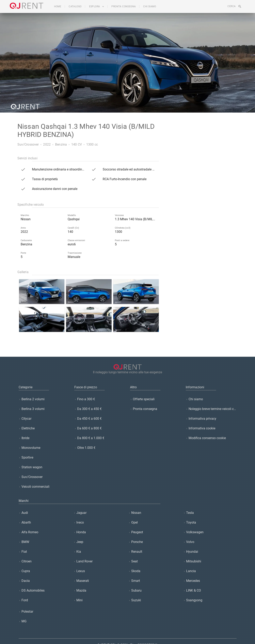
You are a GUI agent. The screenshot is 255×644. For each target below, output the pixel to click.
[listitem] (44, 399)
